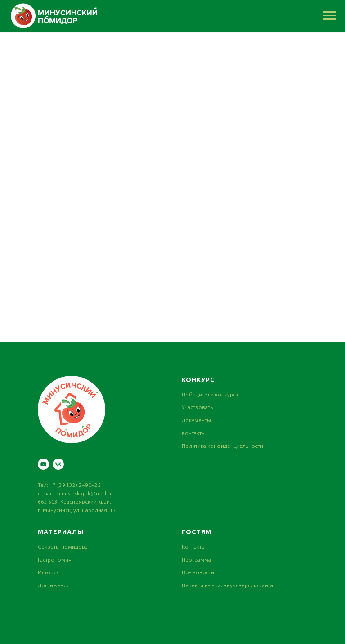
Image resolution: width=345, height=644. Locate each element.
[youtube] (43, 464)
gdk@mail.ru (97, 493)
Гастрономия (55, 560)
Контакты (194, 433)
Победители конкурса (210, 394)
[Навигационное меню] (330, 16)
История (49, 572)
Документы (196, 420)
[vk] (58, 464)
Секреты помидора (63, 547)
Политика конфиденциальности (222, 446)
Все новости (198, 572)
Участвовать (197, 407)
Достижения (54, 585)
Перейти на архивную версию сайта (227, 585)
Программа (196, 560)
